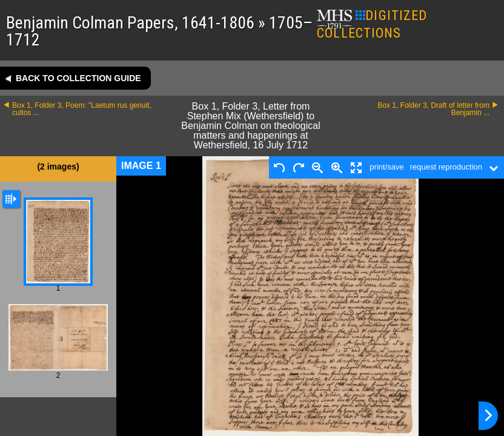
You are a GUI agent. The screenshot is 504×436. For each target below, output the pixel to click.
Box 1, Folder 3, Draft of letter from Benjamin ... (433, 109)
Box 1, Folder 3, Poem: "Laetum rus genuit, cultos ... (82, 109)
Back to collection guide (78, 78)
